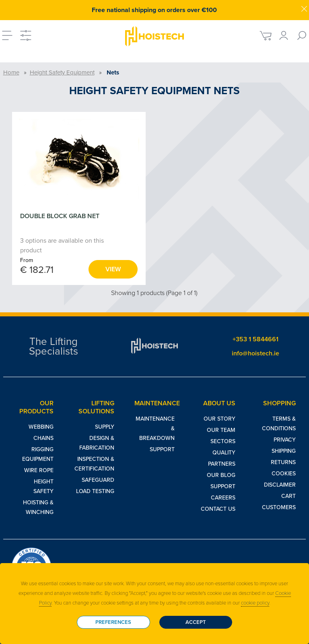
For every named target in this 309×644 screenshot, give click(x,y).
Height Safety (43, 486)
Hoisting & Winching (38, 507)
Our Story (219, 419)
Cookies (284, 474)
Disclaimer (280, 485)
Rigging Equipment (38, 454)
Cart (288, 496)
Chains (43, 438)
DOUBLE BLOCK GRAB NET (60, 216)
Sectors (223, 441)
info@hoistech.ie (255, 353)
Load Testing (95, 491)
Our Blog (221, 475)
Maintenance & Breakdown (155, 428)
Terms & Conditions (279, 424)
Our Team (221, 430)
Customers (279, 507)
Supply (105, 427)
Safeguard (98, 480)
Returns (283, 462)
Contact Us (218, 509)
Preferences (113, 622)
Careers (223, 498)
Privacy (285, 440)
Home (11, 72)
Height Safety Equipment (62, 72)
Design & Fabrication (97, 443)
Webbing (41, 427)
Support (162, 449)
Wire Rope (39, 470)
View (113, 269)
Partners (222, 464)
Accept (196, 622)
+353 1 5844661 (255, 339)
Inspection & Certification (94, 464)
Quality (224, 453)
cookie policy (255, 603)
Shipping (284, 451)
